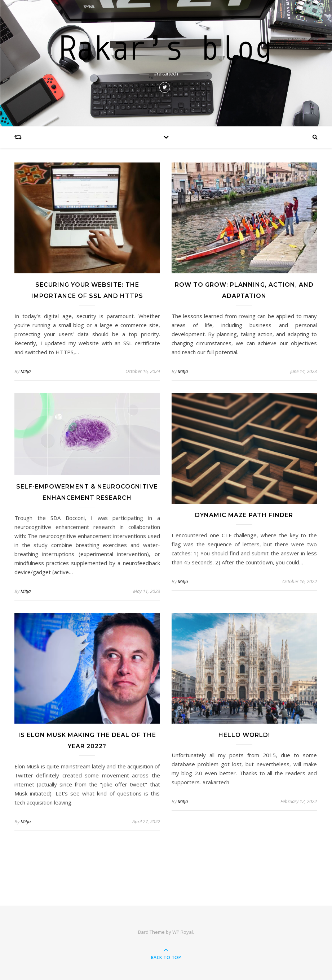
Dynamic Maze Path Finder (244, 515)
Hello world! (244, 735)
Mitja (26, 371)
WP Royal (183, 932)
